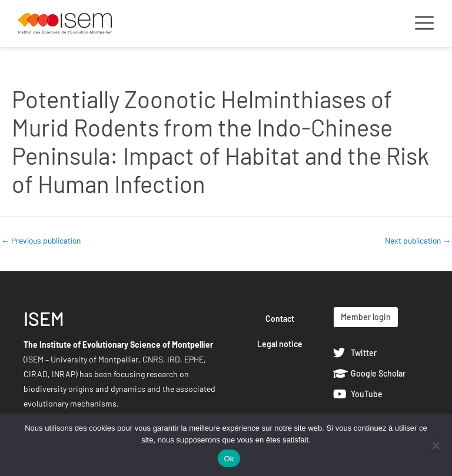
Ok (229, 459)
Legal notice (280, 344)
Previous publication (41, 240)
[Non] (436, 445)
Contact (280, 319)
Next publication (418, 240)
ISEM (44, 318)
